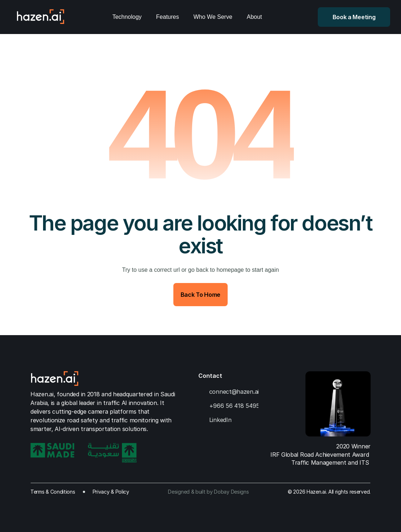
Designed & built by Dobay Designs (208, 492)
